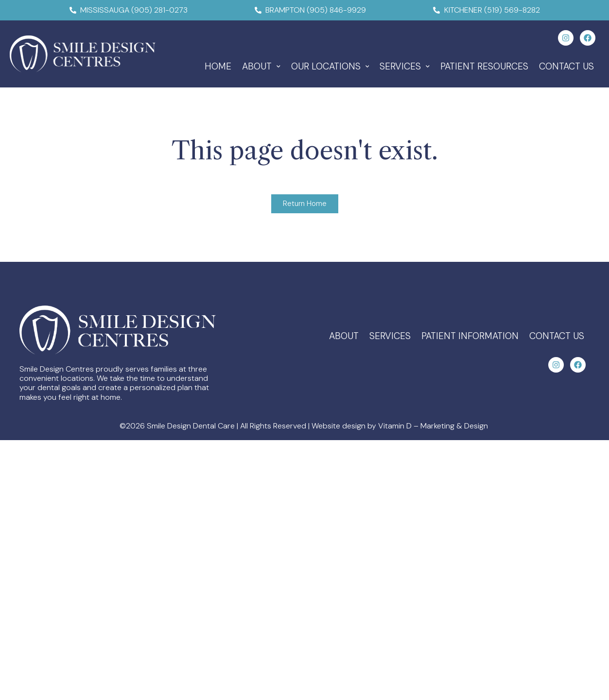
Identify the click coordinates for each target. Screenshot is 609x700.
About (261, 66)
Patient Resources (484, 66)
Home (218, 66)
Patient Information (470, 336)
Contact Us (566, 66)
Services (405, 66)
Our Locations (330, 66)
